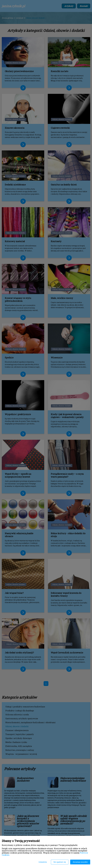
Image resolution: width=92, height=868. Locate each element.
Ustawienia (43, 862)
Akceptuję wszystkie (80, 862)
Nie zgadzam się (60, 862)
